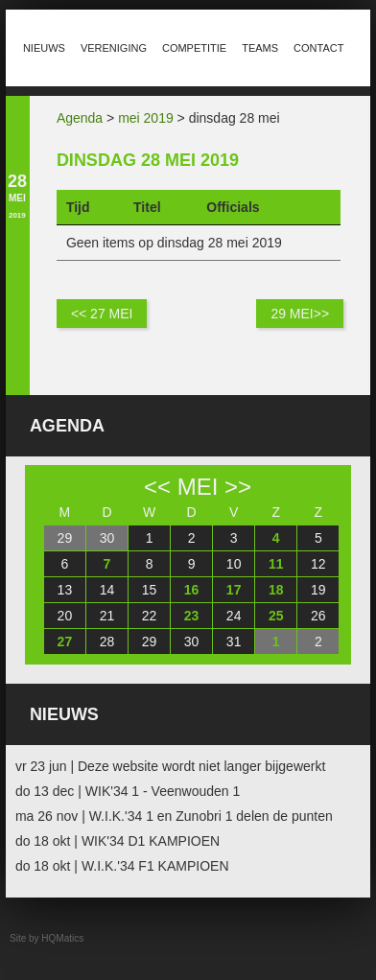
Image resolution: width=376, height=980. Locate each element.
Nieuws (44, 48)
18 (276, 590)
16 (192, 590)
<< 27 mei (102, 314)
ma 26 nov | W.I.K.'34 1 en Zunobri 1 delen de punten (174, 816)
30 (107, 538)
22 (150, 616)
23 (192, 616)
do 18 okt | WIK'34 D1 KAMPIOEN (117, 841)
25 (276, 616)
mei (198, 487)
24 (234, 616)
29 (65, 538)
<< (157, 487)
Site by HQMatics (47, 938)
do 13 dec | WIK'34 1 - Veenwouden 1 (128, 791)
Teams (260, 48)
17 (234, 590)
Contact (318, 48)
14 (107, 590)
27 (65, 642)
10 (234, 564)
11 (276, 564)
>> (238, 487)
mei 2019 (146, 118)
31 (234, 642)
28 (107, 642)
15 (150, 590)
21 (107, 616)
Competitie (194, 48)
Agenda (80, 118)
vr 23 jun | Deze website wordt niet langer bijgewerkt (170, 766)
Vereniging (114, 48)
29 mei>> (300, 314)
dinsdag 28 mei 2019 (148, 160)
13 (65, 590)
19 (318, 590)
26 (318, 616)
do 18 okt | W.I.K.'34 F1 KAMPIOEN (122, 866)
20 (65, 616)
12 (318, 564)
